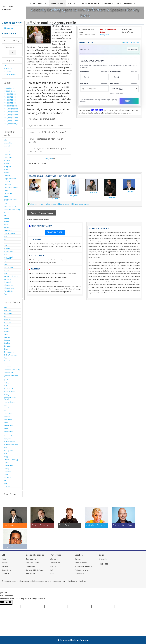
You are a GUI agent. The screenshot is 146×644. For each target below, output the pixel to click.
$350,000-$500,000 (11, 118)
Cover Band (8, 193)
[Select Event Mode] (124, 77)
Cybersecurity (9, 352)
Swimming (7, 279)
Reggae (7, 270)
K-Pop (6, 242)
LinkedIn (103, 559)
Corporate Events (32, 563)
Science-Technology (11, 276)
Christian (7, 176)
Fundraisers (30, 566)
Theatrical (7, 282)
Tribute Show (8, 285)
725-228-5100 (97, 110)
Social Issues (8, 466)
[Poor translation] (9, 602)
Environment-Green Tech (11, 376)
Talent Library (58, 3)
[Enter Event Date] (124, 89)
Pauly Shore (74, 196)
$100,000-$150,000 (11, 109)
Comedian (7, 185)
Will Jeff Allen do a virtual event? (42, 119)
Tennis (6, 474)
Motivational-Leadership (8, 258)
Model (6, 254)
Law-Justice (8, 414)
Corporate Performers (89, 3)
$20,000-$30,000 (10, 97)
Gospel (6, 224)
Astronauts (8, 158)
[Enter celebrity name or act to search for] (13, 47)
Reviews (5, 566)
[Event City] (94, 88)
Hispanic (7, 227)
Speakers (7, 72)
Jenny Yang (93, 192)
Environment (8, 373)
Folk (5, 215)
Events (72, 3)
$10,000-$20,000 (10, 94)
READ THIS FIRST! (55, 232)
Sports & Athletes (10, 75)
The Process (31, 574)
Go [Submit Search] (12, 52)
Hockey (6, 395)
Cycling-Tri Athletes (11, 355)
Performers (8, 69)
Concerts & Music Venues (35, 570)
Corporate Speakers (112, 3)
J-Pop (6, 236)
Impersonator (9, 230)
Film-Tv (6, 212)
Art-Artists (7, 155)
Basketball (7, 164)
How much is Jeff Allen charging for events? (47, 132)
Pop (5, 261)
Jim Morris (131, 192)
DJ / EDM (53, 566)
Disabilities (8, 361)
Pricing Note (105, 35)
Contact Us (6, 574)
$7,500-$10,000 (9, 91)
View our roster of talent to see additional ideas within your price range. (59, 204)
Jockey (6, 405)
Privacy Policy (66, 581)
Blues (6, 170)
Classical (7, 182)
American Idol (9, 149)
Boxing (6, 328)
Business (7, 173)
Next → (129, 101)
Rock (5, 273)
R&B (5, 264)
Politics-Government (11, 445)
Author (6, 316)
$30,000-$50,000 (10, 100)
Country (7, 190)
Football (7, 218)
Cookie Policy (77, 581)
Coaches (7, 343)
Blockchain (8, 322)
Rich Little (55, 199)
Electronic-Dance (10, 207)
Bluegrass (7, 167)
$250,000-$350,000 (11, 115)
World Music (8, 291)
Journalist (7, 408)
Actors (6, 66)
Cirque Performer (10, 179)
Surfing (6, 469)
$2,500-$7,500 (9, 88)
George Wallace (36, 192)
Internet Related (9, 233)
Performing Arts (9, 442)
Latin (5, 245)
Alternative (8, 146)
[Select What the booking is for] (94, 77)
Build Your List (8, 28)
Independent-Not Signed (10, 398)
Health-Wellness (10, 392)
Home (32, 3)
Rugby (6, 457)
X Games (7, 486)
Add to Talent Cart (132, 42)
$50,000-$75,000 (10, 103)
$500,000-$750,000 (11, 121)
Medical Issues (9, 251)
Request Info (130, 3)
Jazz (5, 239)
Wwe (5, 294)
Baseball (7, 161)
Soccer (6, 463)
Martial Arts (8, 420)
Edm (5, 204)
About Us (43, 3)
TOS (85, 581)
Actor (6, 140)
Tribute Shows (9, 288)
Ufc (5, 480)
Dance (6, 196)
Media (6, 423)
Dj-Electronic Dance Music (11, 200)
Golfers (6, 221)
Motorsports (8, 436)
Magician (7, 248)
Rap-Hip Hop (8, 267)
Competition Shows (11, 188)
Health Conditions (10, 389)
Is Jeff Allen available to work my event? (46, 125)
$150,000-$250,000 (11, 112)
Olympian (7, 439)
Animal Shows (9, 152)
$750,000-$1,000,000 (12, 124)
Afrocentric (8, 143)
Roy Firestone (112, 197)
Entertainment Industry (12, 210)
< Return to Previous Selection (42, 213)
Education (7, 367)
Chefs (6, 334)
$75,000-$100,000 (10, 106)
